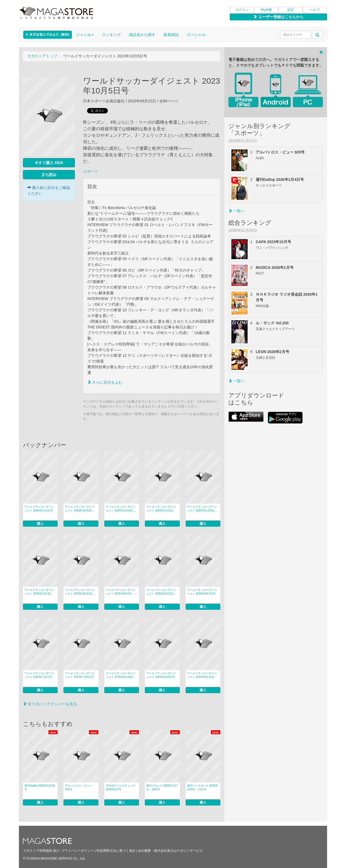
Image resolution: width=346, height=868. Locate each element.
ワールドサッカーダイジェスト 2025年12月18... (80, 509)
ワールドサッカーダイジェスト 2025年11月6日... (202, 509)
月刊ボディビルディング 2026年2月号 (121, 787)
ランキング (111, 35)
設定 (291, 10)
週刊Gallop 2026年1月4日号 (40, 787)
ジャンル (85, 35)
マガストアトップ (42, 56)
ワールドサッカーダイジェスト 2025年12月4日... (121, 509)
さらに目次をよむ (105, 382)
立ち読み (49, 175)
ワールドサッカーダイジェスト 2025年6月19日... (121, 675)
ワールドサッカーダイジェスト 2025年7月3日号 (80, 675)
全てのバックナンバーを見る (50, 704)
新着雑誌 (171, 35)
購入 (40, 524)
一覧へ (237, 211)
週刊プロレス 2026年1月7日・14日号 (162, 787)
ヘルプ (315, 10)
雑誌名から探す (142, 35)
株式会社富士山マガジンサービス (178, 851)
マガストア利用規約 (38, 851)
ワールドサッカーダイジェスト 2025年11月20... (161, 509)
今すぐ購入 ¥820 (49, 163)
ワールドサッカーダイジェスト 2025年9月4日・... (121, 592)
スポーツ (91, 171)
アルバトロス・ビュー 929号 (78, 787)
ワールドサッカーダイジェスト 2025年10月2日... (80, 592)
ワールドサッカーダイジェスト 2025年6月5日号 (161, 675)
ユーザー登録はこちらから (278, 17)
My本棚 (266, 10)
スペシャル (196, 35)
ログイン (242, 10)
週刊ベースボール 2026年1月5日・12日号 (203, 787)
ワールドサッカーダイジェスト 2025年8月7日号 (202, 592)
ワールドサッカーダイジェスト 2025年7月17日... (39, 675)
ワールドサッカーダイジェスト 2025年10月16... (39, 592)
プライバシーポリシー (78, 851)
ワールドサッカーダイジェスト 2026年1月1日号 (39, 509)
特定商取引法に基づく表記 (116, 851)
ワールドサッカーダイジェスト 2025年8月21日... (161, 592)
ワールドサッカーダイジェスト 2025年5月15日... (202, 675)
